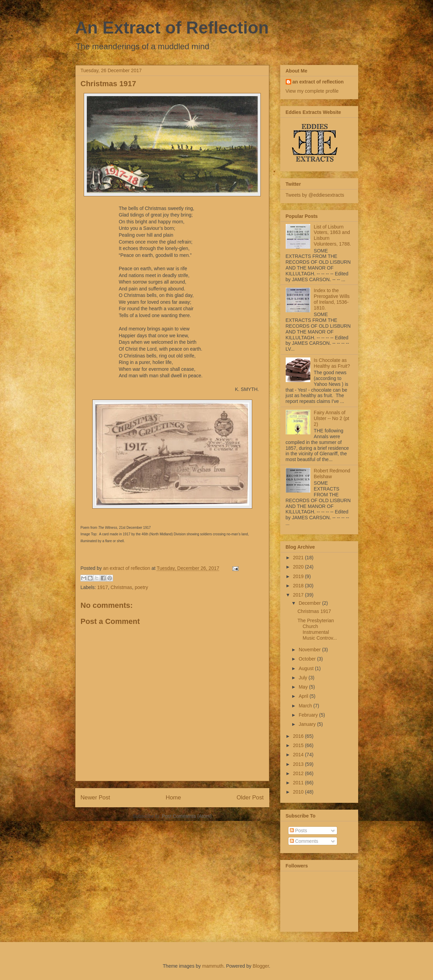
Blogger (261, 966)
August (307, 668)
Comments (304, 841)
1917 (103, 587)
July (304, 678)
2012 (299, 773)
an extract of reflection (318, 82)
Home (173, 798)
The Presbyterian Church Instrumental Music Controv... (317, 629)
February (309, 715)
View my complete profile (312, 91)
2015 (299, 745)
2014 (299, 755)
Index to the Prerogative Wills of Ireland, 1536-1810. (332, 299)
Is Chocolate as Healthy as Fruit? (332, 363)
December (310, 603)
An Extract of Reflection (172, 28)
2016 (299, 736)
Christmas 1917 (314, 611)
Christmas (121, 587)
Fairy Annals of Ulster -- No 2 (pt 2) (331, 418)
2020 (299, 567)
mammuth (213, 966)
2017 (299, 595)
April (304, 696)
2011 (299, 783)
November (310, 650)
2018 (299, 586)
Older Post (250, 798)
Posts (299, 831)
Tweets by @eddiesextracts (315, 195)
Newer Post (96, 798)
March (306, 706)
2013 (299, 764)
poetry (141, 587)
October (308, 659)
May (304, 687)
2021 (299, 558)
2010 (299, 792)
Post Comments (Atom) (187, 816)
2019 (299, 576)
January (308, 724)
